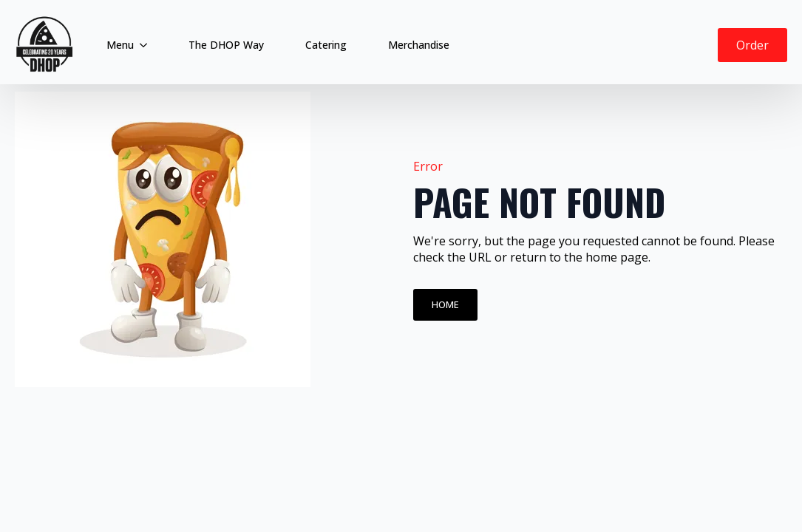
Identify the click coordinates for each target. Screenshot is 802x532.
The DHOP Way (226, 45)
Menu (120, 45)
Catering (326, 45)
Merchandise (419, 45)
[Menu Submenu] (146, 45)
